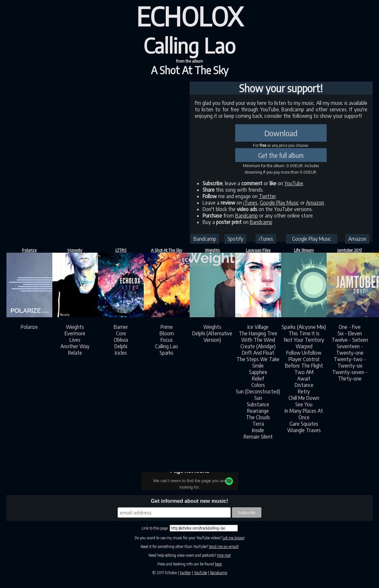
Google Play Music (279, 203)
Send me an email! (224, 547)
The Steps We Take (258, 359)
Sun (258, 398)
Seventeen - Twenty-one (350, 350)
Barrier (121, 327)
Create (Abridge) (258, 346)
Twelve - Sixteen (350, 340)
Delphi (121, 346)
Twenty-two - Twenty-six (350, 362)
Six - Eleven (350, 333)
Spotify (235, 239)
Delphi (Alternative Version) (212, 337)
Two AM (304, 372)
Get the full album (281, 155)
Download (281, 133)
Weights (75, 327)
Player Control (304, 359)
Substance (258, 404)
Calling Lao (167, 346)
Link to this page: (156, 528)
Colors (258, 385)
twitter (185, 573)
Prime (167, 327)
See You (304, 404)
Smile (258, 366)
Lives (75, 340)
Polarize (29, 327)
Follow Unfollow (304, 353)
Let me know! (234, 538)
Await (304, 379)
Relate (75, 353)
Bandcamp (247, 216)
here (218, 564)
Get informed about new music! (190, 501)
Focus (167, 340)
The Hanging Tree (258, 333)
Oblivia (121, 340)
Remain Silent (258, 437)
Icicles (121, 353)
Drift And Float (258, 353)
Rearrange (258, 411)
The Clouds (258, 417)
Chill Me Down (304, 398)
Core (121, 333)
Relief (258, 379)
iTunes (250, 203)
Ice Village (258, 327)
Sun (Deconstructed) (258, 391)
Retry (304, 391)
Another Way (75, 346)
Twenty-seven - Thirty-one (350, 375)
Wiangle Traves (304, 430)
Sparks (167, 353)
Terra (258, 424)
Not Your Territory (304, 340)
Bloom (167, 333)
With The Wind (258, 340)
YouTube (294, 183)
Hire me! (224, 555)
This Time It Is (304, 333)
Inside (258, 430)
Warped (304, 346)
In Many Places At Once (304, 414)
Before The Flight (304, 366)
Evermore (75, 333)
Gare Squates (304, 424)
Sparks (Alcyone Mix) (304, 327)
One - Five (350, 327)
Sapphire (258, 372)
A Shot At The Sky (190, 70)
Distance (304, 385)
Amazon (315, 203)
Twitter (267, 196)
